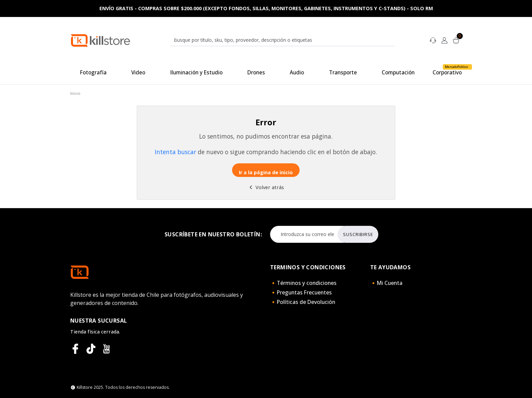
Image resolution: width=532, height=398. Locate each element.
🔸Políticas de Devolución (303, 302)
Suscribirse (358, 234)
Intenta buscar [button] (175, 152)
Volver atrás (266, 187)
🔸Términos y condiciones (303, 283)
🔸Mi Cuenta (386, 283)
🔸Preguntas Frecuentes (301, 292)
